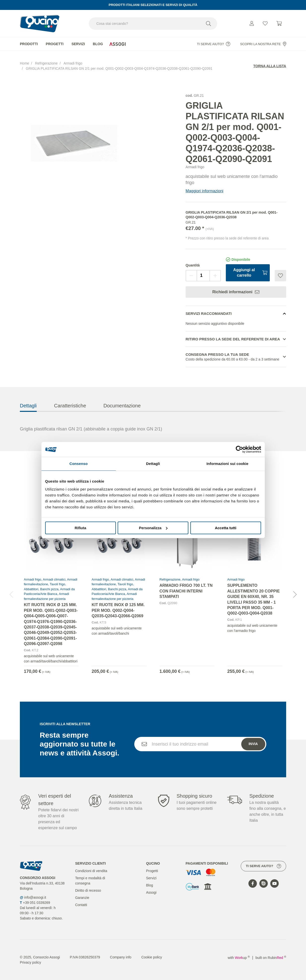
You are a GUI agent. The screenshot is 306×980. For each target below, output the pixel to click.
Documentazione (122, 414)
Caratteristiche (70, 414)
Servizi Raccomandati (209, 313)
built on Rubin (271, 958)
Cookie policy (152, 957)
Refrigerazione (46, 63)
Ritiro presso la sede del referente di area (233, 339)
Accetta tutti (226, 528)
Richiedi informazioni (236, 292)
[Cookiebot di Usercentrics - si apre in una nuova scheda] (239, 449)
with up (239, 958)
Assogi (151, 892)
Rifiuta (81, 528)
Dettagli (28, 414)
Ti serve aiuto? (214, 44)
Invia (253, 753)
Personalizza (153, 528)
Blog (98, 44)
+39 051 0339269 (36, 903)
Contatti (81, 905)
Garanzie (82, 898)
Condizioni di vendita (91, 871)
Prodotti (29, 44)
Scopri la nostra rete (263, 44)
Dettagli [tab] (153, 464)
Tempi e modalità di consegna (90, 881)
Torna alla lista (270, 66)
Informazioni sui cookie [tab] (227, 464)
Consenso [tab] (79, 464)
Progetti (55, 44)
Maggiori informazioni (204, 191)
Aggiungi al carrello (250, 273)
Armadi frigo (73, 63)
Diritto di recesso (88, 890)
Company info (121, 957)
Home (24, 63)
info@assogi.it (35, 897)
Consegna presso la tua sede (236, 357)
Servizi (78, 44)
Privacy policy (31, 962)
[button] (295, 603)
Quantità (193, 265)
